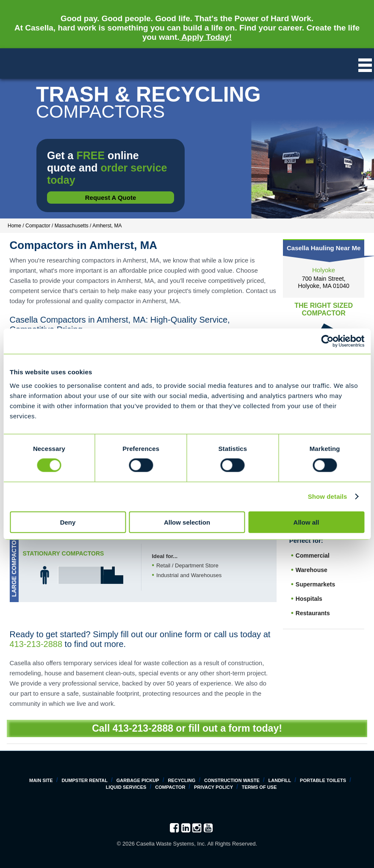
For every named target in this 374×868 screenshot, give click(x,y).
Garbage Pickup (138, 780)
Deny (68, 522)
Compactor (170, 787)
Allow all (306, 522)
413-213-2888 (36, 644)
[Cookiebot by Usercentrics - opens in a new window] (327, 341)
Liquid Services (126, 787)
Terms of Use (259, 787)
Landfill (280, 780)
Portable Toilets (323, 780)
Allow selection (187, 522)
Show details (328, 496)
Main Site (41, 780)
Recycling (181, 780)
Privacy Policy (213, 787)
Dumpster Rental (84, 780)
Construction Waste (232, 780)
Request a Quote (111, 198)
